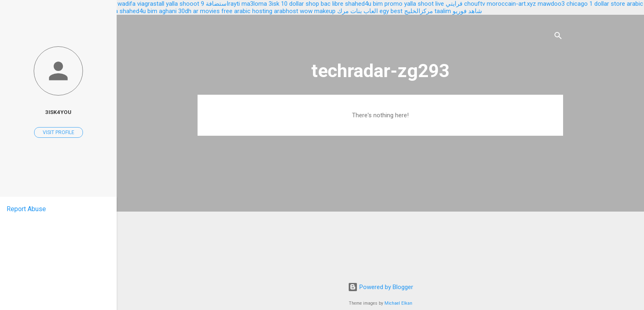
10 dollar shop (300, 4)
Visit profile (59, 132)
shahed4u (358, 4)
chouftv (475, 4)
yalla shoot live (424, 4)
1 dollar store (607, 4)
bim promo (388, 4)
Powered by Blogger (381, 287)
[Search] (558, 37)
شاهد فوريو (467, 11)
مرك (343, 11)
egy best (391, 11)
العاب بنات (364, 11)
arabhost (286, 11)
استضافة (217, 4)
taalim (443, 11)
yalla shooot (183, 4)
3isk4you (58, 112)
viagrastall (151, 4)
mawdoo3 (551, 4)
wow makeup (318, 11)
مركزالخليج (419, 11)
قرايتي (454, 4)
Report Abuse (26, 209)
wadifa (126, 4)
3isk (274, 4)
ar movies (206, 11)
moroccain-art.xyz (511, 4)
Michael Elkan (398, 303)
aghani (168, 11)
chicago (577, 4)
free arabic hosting (247, 11)
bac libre (332, 4)
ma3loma (254, 4)
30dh (185, 11)
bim (152, 11)
